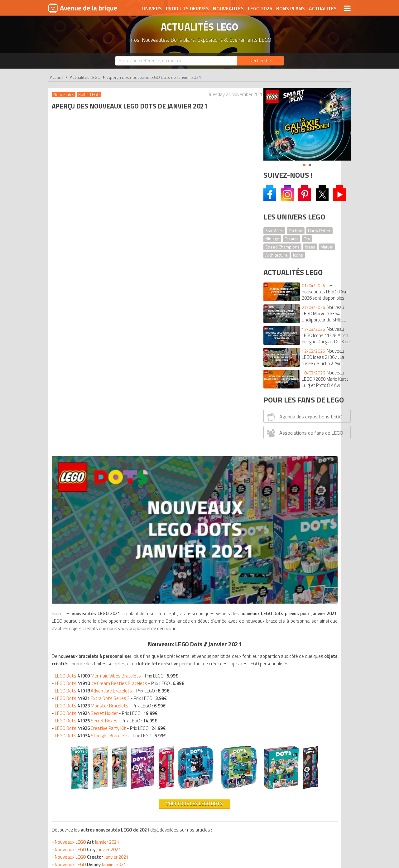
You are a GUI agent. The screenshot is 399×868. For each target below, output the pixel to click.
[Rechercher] (260, 61)
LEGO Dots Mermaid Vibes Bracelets (99, 304)
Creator (291, 239)
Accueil (57, 77)
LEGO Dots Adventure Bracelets (95, 319)
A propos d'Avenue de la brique (130, 710)
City (307, 239)
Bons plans (291, 8)
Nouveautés (228, 8)
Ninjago (272, 239)
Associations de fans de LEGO (304, 433)
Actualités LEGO (85, 77)
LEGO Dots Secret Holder (88, 341)
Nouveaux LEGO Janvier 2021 (88, 521)
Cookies (240, 710)
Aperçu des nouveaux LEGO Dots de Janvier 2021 (154, 77)
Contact (295, 710)
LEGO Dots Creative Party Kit (92, 356)
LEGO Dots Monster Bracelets (93, 334)
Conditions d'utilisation (198, 710)
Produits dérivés (187, 8)
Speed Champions (282, 247)
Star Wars (274, 231)
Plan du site (267, 710)
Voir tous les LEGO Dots (152, 482)
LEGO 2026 (260, 8)
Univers (152, 8)
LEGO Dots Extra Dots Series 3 (94, 326)
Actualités (323, 8)
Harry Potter (319, 231)
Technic (296, 231)
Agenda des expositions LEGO (304, 417)
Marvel (327, 247)
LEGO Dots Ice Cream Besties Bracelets (102, 311)
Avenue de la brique (83, 8)
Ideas (310, 247)
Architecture (276, 255)
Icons (298, 255)
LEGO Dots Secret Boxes (87, 349)
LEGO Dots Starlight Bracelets (93, 364)
